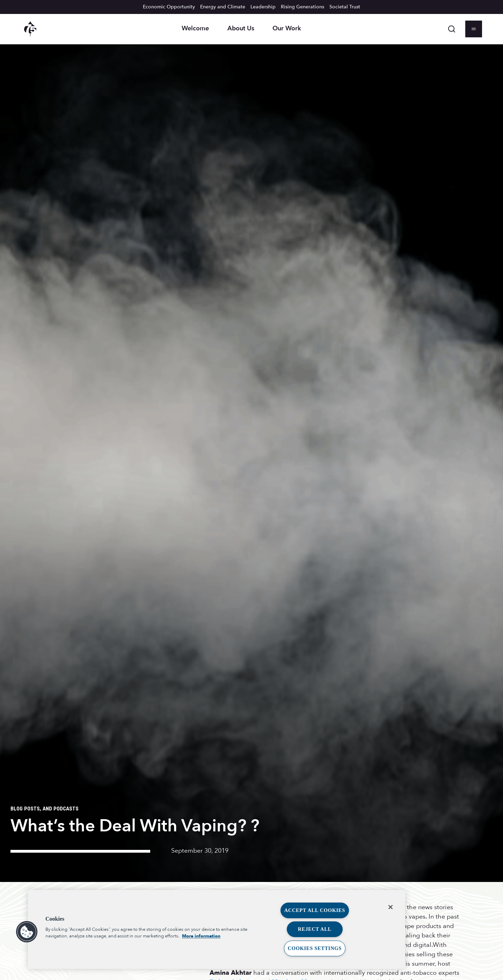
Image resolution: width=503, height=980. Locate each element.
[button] (27, 932)
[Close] (391, 907)
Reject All (315, 929)
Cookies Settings (315, 948)
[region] (217, 929)
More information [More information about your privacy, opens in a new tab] (201, 936)
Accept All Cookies (315, 910)
